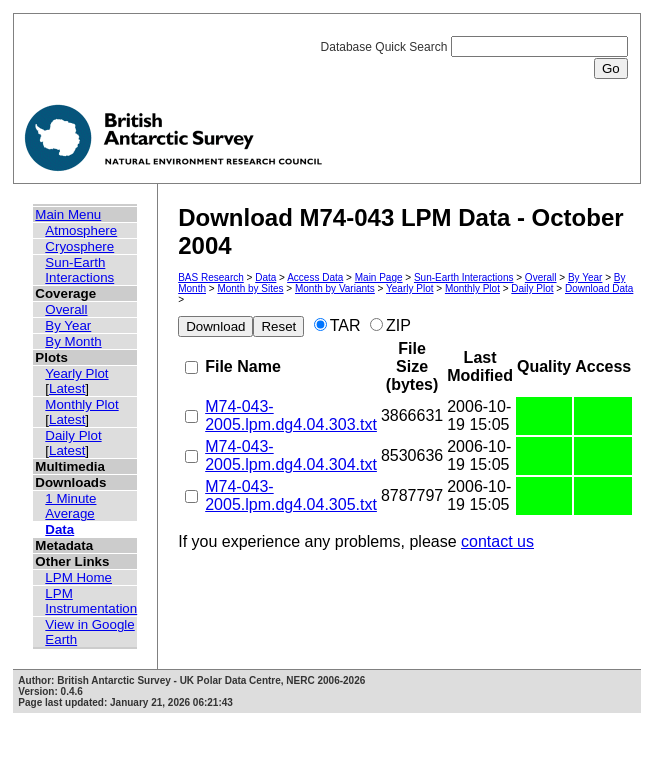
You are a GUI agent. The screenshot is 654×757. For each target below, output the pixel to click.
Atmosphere (81, 230)
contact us (497, 541)
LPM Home (78, 577)
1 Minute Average (70, 506)
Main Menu (68, 214)
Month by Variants (335, 288)
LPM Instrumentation (91, 601)
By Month (73, 341)
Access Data (315, 277)
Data (59, 529)
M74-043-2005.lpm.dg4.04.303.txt (291, 415)
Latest (67, 388)
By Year (68, 325)
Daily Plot (73, 435)
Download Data (599, 288)
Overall (66, 309)
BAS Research (211, 277)
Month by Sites (250, 288)
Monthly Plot (81, 404)
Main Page (379, 277)
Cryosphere (79, 246)
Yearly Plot (76, 373)
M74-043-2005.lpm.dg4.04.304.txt (291, 455)
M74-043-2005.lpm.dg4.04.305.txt (291, 495)
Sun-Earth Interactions (79, 270)
